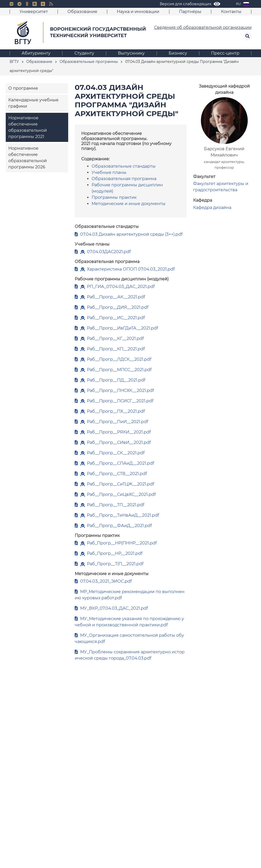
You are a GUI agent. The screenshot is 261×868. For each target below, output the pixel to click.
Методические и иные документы (129, 204)
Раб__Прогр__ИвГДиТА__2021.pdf (122, 328)
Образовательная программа (124, 179)
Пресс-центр (225, 53)
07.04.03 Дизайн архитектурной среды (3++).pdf (131, 234)
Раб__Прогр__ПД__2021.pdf (116, 380)
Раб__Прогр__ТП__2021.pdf (116, 505)
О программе (23, 88)
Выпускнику (131, 53)
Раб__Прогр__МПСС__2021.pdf (119, 370)
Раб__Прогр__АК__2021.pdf (116, 297)
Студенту (84, 53)
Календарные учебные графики (33, 103)
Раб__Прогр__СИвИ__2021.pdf (119, 442)
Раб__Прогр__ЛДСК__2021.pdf (119, 359)
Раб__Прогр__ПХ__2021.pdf (116, 411)
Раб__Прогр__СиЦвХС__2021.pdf (121, 494)
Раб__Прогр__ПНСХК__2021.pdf (120, 390)
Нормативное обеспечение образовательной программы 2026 (28, 158)
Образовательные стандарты (124, 166)
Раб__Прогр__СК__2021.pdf (116, 453)
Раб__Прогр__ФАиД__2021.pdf (119, 526)
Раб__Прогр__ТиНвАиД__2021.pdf (123, 515)
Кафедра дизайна (212, 208)
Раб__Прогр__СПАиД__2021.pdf (120, 463)
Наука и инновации (138, 12)
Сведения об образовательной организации (203, 27)
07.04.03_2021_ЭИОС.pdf (106, 581)
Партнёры (190, 12)
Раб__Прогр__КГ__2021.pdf (115, 338)
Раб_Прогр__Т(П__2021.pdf (115, 564)
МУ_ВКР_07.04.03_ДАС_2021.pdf (114, 608)
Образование (82, 12)
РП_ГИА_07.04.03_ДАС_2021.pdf (121, 287)
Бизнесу (178, 53)
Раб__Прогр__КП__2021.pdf (116, 349)
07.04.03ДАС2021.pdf (109, 252)
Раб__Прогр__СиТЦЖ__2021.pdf (120, 484)
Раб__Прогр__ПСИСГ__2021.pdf (120, 401)
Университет (34, 12)
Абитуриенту (36, 53)
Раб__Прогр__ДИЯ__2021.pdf (118, 307)
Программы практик (114, 197)
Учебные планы (109, 172)
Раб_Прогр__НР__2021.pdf (115, 553)
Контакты (231, 12)
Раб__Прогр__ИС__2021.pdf (116, 318)
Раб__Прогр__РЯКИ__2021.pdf (119, 432)
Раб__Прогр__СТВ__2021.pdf (117, 474)
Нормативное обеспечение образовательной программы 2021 (28, 127)
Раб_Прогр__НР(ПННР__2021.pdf (122, 543)
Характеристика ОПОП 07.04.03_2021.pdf (131, 269)
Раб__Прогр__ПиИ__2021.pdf (117, 422)
